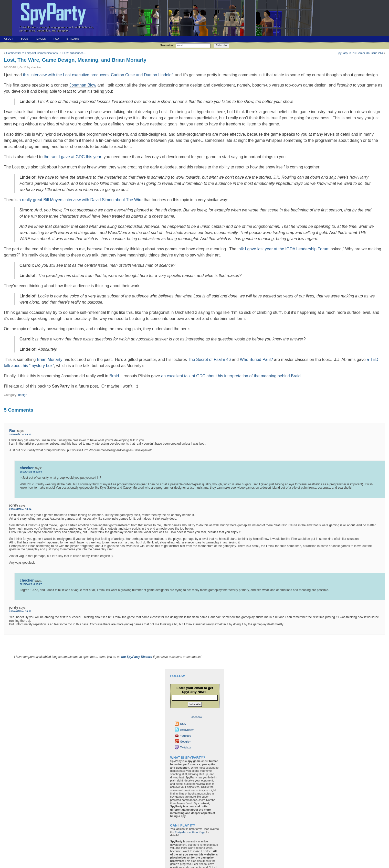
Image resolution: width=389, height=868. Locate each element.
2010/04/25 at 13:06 (20, 611)
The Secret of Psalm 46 (209, 360)
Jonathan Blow (83, 85)
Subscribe (222, 45)
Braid (114, 376)
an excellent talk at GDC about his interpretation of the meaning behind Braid (231, 376)
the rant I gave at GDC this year (73, 157)
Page (190, 832)
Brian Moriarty (50, 360)
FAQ (56, 39)
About (8, 39)
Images (41, 39)
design (23, 395)
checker (27, 468)
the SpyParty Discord (137, 657)
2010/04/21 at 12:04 (31, 472)
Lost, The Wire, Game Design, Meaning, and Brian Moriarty (75, 60)
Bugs (24, 39)
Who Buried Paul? (256, 360)
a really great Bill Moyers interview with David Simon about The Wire (81, 200)
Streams (73, 39)
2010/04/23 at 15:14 (20, 509)
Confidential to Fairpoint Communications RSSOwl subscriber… (46, 53)
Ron (13, 431)
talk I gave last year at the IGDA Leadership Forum (283, 249)
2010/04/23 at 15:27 (31, 584)
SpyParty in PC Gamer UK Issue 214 (360, 53)
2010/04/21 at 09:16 (20, 434)
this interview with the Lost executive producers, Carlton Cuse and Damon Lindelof (98, 75)
